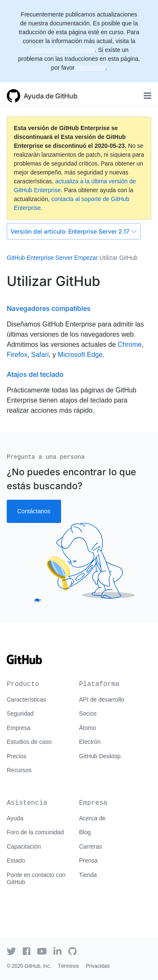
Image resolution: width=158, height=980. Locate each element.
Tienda (88, 875)
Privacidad (98, 966)
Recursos (19, 770)
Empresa (19, 728)
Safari (40, 355)
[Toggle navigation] (147, 96)
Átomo (88, 728)
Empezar (86, 258)
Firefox (17, 355)
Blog (85, 832)
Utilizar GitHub (118, 258)
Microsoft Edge (80, 355)
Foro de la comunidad (35, 832)
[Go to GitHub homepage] (24, 662)
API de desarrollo (102, 700)
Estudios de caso (29, 742)
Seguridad (20, 713)
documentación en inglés (62, 50)
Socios (88, 713)
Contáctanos (34, 511)
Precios (17, 756)
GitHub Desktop (100, 756)
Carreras (91, 847)
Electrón (90, 742)
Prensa (88, 860)
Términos (69, 966)
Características (26, 700)
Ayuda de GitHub (51, 96)
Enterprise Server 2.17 (74, 231)
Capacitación (24, 847)
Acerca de (92, 818)
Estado (16, 860)
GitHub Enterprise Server (40, 258)
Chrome (130, 344)
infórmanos (90, 68)
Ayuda (15, 818)
